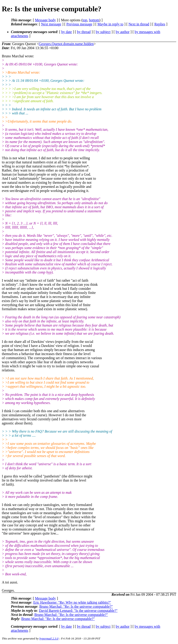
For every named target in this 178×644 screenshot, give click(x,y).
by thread (84, 32)
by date (67, 32)
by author (123, 32)
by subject (103, 32)
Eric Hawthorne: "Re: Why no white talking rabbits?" (72, 602)
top (85, 20)
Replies (160, 24)
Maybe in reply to (110, 24)
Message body (45, 20)
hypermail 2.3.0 (49, 638)
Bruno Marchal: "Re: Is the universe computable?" (76, 606)
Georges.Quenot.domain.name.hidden (66, 44)
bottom (94, 20)
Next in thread (139, 24)
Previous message (79, 24)
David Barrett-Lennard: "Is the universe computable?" (78, 611)
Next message (51, 24)
